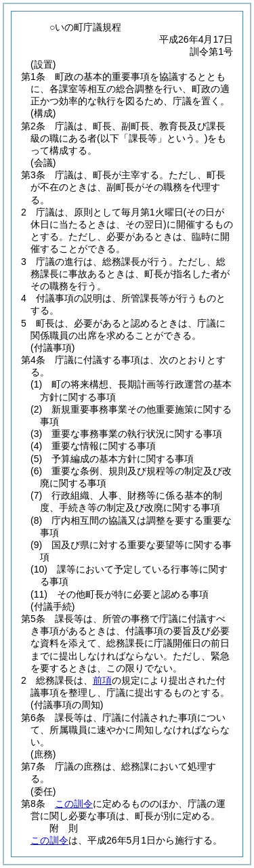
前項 (102, 680)
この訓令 (74, 804)
